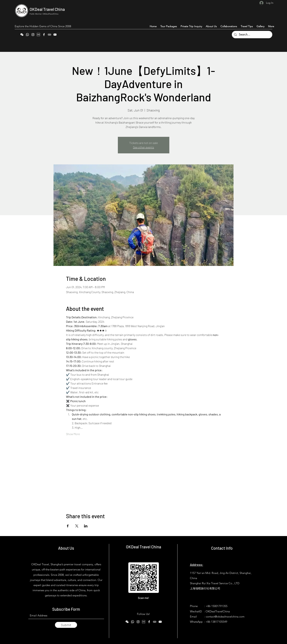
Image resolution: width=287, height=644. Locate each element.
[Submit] (66, 625)
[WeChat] (22, 35)
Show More (73, 434)
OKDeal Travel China (47, 9)
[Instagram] (33, 35)
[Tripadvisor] (49, 35)
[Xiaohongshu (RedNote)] (38, 35)
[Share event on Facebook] (68, 526)
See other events (143, 147)
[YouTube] (55, 35)
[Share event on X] (77, 526)
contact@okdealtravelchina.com (225, 617)
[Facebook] (44, 35)
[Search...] (252, 35)
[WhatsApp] (27, 35)
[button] (271, 26)
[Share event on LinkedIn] (86, 526)
